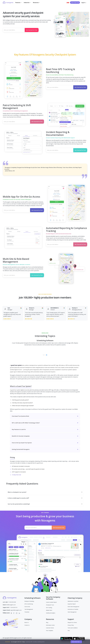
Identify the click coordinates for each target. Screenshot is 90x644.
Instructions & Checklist (73, 609)
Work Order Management (73, 607)
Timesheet (27, 612)
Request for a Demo (72, 622)
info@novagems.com (9, 605)
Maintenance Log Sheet (73, 601)
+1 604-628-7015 (10, 607)
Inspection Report (72, 604)
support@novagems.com (12, 610)
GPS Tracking (49, 608)
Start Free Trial (75, 3)
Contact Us (27, 625)
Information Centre (50, 625)
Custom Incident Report (51, 602)
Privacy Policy (71, 625)
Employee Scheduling (29, 601)
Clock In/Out (27, 607)
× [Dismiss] (84, 642)
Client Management (72, 612)
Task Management (29, 609)
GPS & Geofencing (29, 604)
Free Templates (50, 631)
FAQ (69, 631)
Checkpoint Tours (50, 605)
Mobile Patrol (49, 610)
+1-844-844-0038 (9, 602)
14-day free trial (16, 475)
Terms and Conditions (73, 628)
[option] (13, 313)
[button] (18, 3)
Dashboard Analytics (51, 613)
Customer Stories (50, 628)
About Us (27, 622)
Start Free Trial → (76, 642)
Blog (47, 622)
